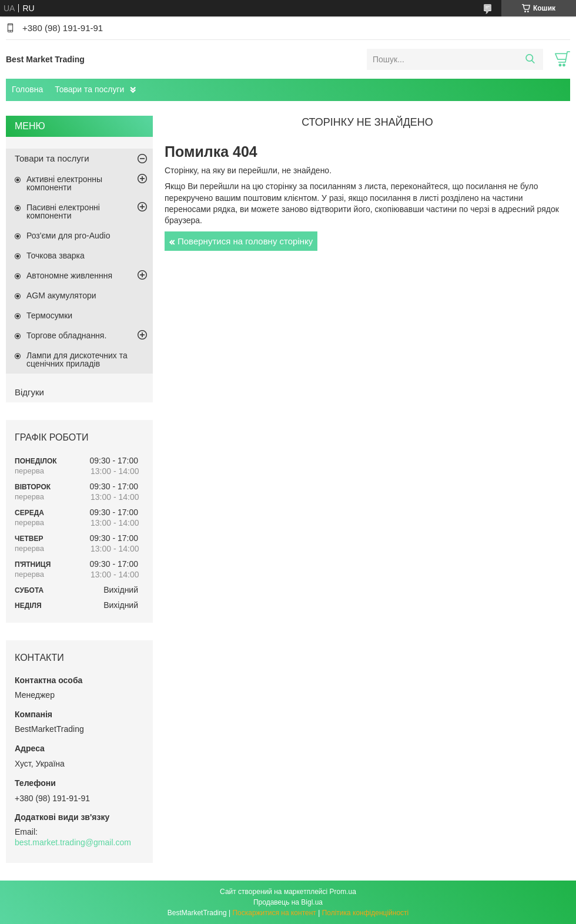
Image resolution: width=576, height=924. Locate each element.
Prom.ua (343, 892)
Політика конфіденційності (366, 913)
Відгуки (29, 392)
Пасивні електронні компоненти (63, 211)
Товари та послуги (89, 89)
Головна (27, 89)
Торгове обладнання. (66, 335)
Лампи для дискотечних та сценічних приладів (77, 359)
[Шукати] (530, 59)
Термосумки (49, 315)
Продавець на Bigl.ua (288, 902)
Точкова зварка (56, 256)
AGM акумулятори (61, 295)
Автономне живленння (69, 275)
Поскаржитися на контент (274, 913)
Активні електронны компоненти (64, 183)
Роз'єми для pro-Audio (68, 236)
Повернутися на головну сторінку (245, 241)
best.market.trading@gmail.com (73, 842)
